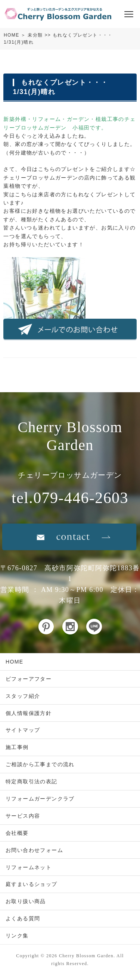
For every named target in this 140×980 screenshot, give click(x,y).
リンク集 (17, 936)
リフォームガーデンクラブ (40, 799)
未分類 (35, 35)
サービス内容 (23, 816)
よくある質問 (23, 918)
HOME (12, 35)
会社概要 (17, 833)
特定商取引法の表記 (32, 781)
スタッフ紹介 (23, 696)
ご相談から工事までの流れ (40, 764)
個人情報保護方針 (29, 713)
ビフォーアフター (29, 679)
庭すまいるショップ (32, 884)
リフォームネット (29, 867)
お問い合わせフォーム (34, 850)
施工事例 (17, 747)
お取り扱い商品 (26, 901)
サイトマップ (23, 730)
